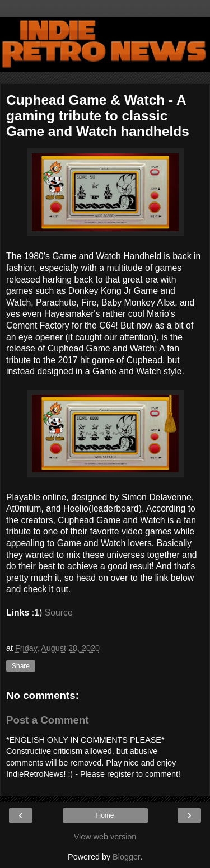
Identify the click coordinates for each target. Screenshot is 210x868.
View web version (105, 837)
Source (60, 613)
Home (105, 815)
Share (21, 666)
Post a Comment (48, 720)
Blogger (126, 857)
